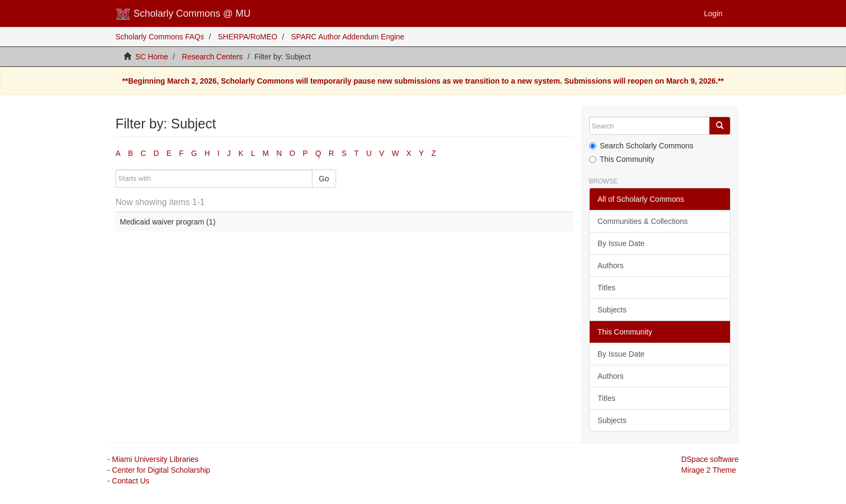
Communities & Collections (643, 221)
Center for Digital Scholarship (161, 470)
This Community (622, 159)
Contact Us (131, 481)
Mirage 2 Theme (708, 470)
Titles (607, 288)
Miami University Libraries (155, 459)
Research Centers (212, 57)
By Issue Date (621, 243)
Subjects (612, 310)
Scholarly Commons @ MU (183, 14)
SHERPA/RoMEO (248, 37)
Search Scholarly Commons (642, 146)
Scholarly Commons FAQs (160, 37)
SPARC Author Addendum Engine (348, 37)
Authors (611, 265)
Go (324, 179)
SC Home (152, 57)
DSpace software (710, 459)
